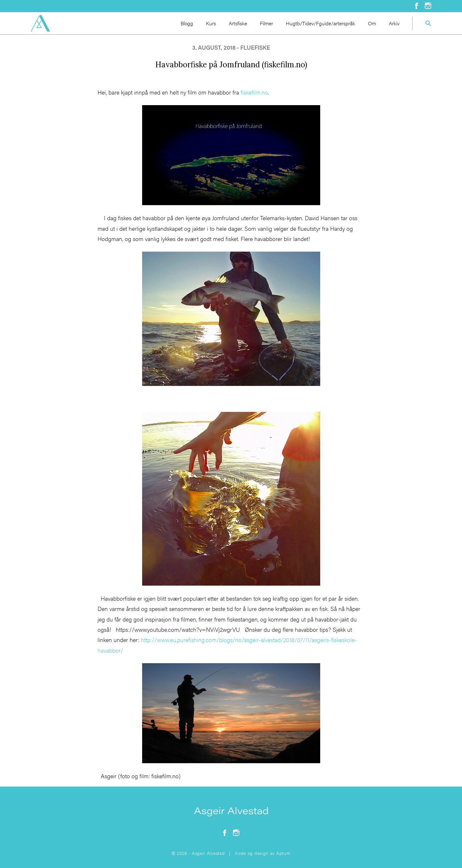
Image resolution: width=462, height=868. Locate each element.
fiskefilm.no (254, 92)
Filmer (266, 23)
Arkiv (394, 23)
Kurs (211, 23)
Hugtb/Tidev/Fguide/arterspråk (321, 23)
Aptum (283, 853)
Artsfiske (238, 23)
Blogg (187, 23)
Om (372, 23)
